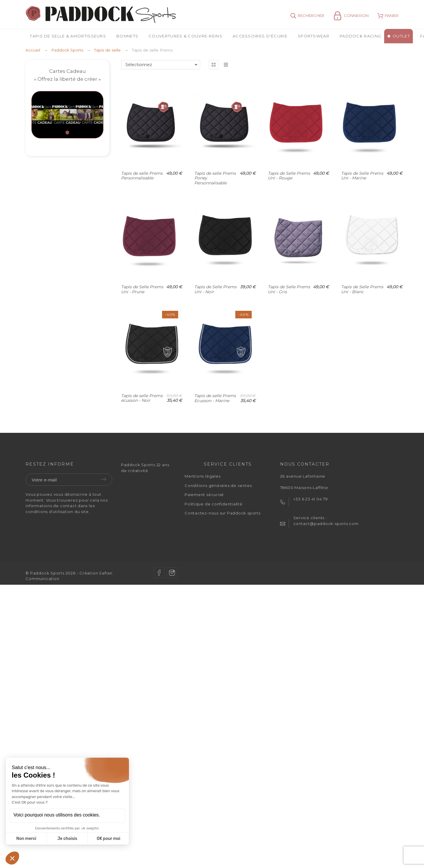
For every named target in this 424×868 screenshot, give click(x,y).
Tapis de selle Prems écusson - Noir (142, 398)
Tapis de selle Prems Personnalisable (142, 176)
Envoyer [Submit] (103, 479)
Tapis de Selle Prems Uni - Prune (142, 289)
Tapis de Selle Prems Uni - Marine (362, 176)
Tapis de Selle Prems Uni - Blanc (362, 289)
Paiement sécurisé (204, 495)
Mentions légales (202, 476)
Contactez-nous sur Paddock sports (223, 513)
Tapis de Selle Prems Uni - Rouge (289, 176)
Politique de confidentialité (214, 504)
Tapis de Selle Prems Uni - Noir (215, 289)
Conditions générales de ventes (218, 486)
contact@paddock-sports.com (326, 524)
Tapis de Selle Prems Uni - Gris (289, 289)
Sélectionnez (139, 65)
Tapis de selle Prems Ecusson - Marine (215, 398)
